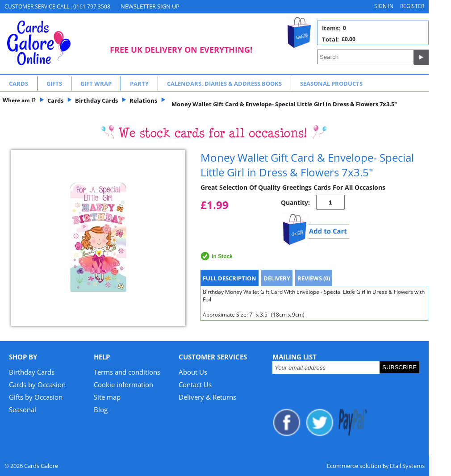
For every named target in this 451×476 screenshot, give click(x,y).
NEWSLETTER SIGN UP (150, 6)
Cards (19, 84)
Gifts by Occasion (36, 397)
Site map (107, 397)
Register (412, 6)
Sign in (384, 6)
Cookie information (123, 384)
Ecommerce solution (354, 466)
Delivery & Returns (207, 397)
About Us (193, 372)
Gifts (54, 84)
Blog (101, 409)
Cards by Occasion (37, 384)
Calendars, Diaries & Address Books (224, 84)
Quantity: (295, 203)
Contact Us (195, 384)
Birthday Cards (32, 372)
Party (139, 84)
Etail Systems (407, 466)
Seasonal (23, 409)
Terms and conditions (127, 372)
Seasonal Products (331, 84)
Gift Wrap (96, 84)
